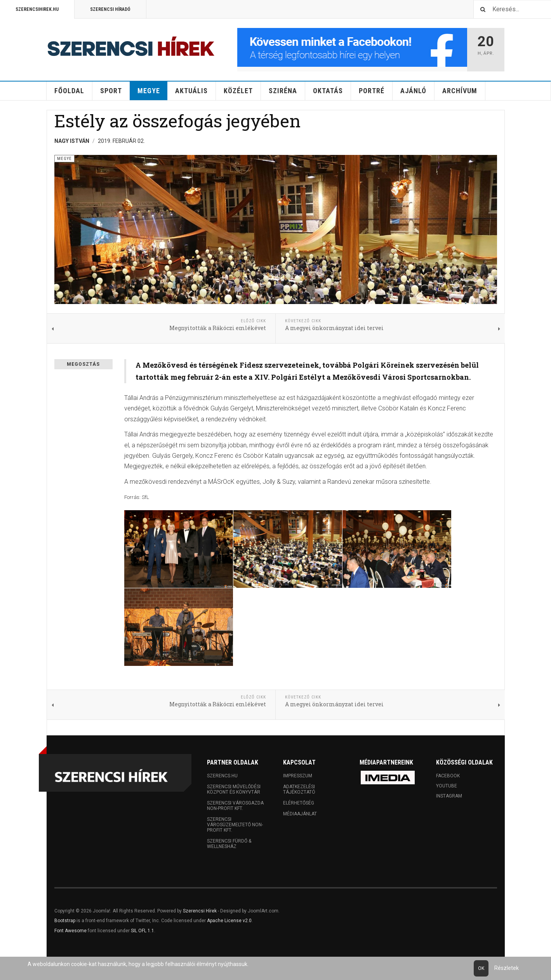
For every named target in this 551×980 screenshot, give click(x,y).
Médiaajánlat (300, 814)
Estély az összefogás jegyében (177, 121)
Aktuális (191, 91)
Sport (111, 91)
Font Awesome (70, 931)
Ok (481, 968)
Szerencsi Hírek (200, 911)
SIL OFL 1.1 (143, 931)
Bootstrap (65, 921)
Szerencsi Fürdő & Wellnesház (229, 844)
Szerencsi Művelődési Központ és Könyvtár (234, 789)
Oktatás (328, 91)
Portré (372, 91)
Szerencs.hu (222, 776)
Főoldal (69, 91)
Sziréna (283, 91)
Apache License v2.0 (229, 921)
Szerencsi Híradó (110, 9)
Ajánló (413, 91)
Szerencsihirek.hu (37, 9)
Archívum (460, 91)
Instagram (449, 796)
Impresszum (298, 776)
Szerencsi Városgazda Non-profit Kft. (235, 806)
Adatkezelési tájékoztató (299, 789)
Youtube (447, 786)
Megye (149, 91)
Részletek (507, 968)
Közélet (238, 91)
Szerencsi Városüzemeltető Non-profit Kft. (235, 825)
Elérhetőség (299, 803)
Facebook (448, 776)
